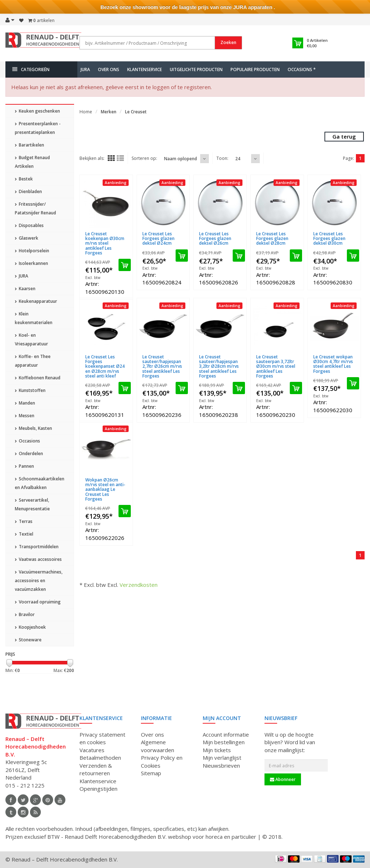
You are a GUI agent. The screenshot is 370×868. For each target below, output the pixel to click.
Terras (24, 521)
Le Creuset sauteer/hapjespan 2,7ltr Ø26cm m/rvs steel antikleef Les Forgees (162, 366)
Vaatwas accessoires (38, 559)
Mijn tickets (217, 750)
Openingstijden (98, 789)
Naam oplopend (180, 159)
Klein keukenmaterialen (34, 318)
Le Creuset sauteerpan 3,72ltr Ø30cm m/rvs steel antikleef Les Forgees (276, 366)
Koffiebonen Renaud (38, 378)
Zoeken (228, 42)
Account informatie (226, 734)
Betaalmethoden (100, 758)
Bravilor (25, 614)
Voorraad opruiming (38, 602)
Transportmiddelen (37, 547)
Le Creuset (136, 112)
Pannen (24, 466)
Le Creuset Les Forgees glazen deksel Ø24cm (158, 238)
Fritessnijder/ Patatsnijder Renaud (35, 208)
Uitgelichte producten (196, 69)
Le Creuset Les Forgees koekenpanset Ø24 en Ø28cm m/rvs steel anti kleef (105, 366)
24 (238, 159)
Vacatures (92, 750)
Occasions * (302, 69)
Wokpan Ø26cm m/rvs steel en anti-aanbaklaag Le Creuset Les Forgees (105, 489)
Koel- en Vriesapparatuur (31, 339)
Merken (109, 112)
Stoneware (28, 640)
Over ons (109, 69)
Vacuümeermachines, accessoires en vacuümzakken (39, 581)
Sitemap (151, 773)
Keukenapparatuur (36, 301)
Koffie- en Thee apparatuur (33, 361)
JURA (85, 69)
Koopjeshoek (30, 627)
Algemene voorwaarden (158, 746)
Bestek (24, 179)
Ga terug (344, 136)
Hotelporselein (32, 251)
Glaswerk (27, 238)
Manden (25, 403)
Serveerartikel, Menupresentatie (32, 504)
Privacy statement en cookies (102, 738)
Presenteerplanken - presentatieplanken (38, 128)
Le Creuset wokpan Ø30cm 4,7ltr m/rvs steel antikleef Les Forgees (333, 364)
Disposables (29, 225)
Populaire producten (255, 69)
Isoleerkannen (31, 263)
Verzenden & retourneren (96, 769)
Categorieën (31, 69)
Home (86, 112)
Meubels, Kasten (33, 428)
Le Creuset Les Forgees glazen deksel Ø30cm (329, 238)
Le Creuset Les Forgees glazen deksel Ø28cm (272, 238)
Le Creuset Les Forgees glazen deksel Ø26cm (215, 238)
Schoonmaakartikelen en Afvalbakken (40, 483)
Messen (25, 416)
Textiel (24, 534)
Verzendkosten (139, 585)
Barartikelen (29, 145)
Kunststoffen (30, 390)
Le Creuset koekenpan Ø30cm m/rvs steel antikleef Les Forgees (105, 243)
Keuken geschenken (37, 111)
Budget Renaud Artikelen (32, 162)
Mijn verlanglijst (222, 758)
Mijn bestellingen (224, 742)
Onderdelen (29, 453)
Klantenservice (145, 69)
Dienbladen (28, 191)
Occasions (27, 441)
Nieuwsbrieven (221, 766)
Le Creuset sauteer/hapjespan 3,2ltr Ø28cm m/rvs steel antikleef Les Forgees (219, 366)
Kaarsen (25, 289)
